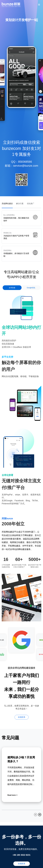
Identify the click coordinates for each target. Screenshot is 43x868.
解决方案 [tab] (20, 204)
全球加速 (12, 288)
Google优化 (31, 288)
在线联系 (22, 717)
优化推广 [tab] (31, 204)
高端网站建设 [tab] (7, 204)
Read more (12, 795)
